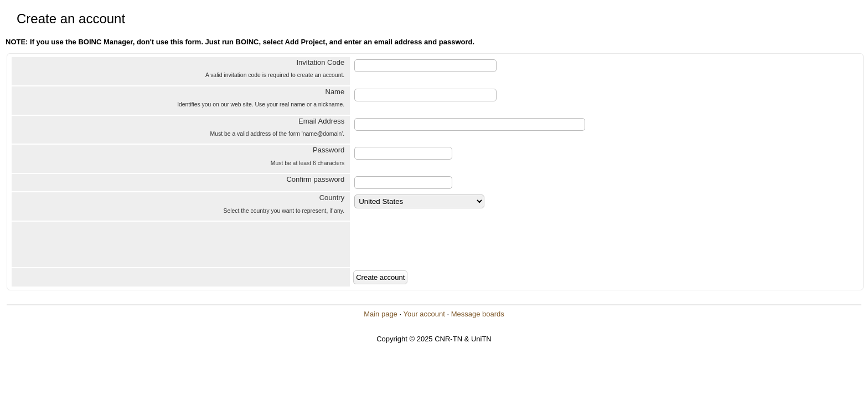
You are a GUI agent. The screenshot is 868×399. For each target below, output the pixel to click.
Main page (381, 314)
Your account (424, 314)
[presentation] (436, 244)
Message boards (478, 314)
